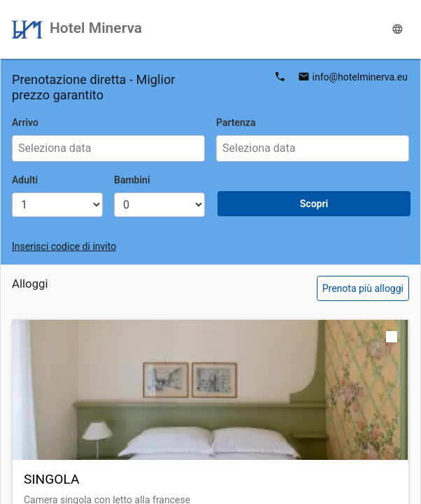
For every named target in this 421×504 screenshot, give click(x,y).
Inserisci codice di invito (64, 246)
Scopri (314, 204)
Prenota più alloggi (363, 288)
